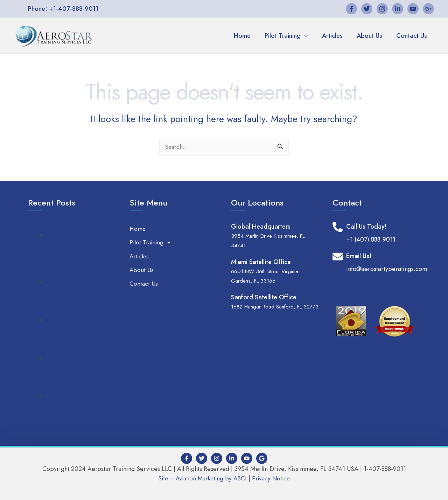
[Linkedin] (398, 9)
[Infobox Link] (376, 234)
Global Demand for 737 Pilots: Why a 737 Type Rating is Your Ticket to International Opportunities (79, 254)
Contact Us (412, 36)
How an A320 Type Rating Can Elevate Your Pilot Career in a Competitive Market (79, 297)
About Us (372, 36)
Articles (336, 36)
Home (248, 36)
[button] (63, 9)
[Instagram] (382, 9)
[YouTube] (413, 9)
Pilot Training (291, 36)
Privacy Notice (273, 479)
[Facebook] (351, 9)
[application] (309, 36)
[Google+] (428, 9)
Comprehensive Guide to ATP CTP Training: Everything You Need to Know (81, 372)
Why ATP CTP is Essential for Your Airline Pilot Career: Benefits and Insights (81, 335)
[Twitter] (367, 9)
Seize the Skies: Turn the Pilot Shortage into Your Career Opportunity (80, 405)
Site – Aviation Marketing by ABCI (201, 479)
